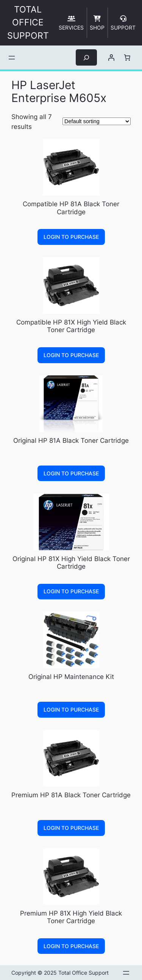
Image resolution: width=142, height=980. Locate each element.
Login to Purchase (71, 237)
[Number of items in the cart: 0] (127, 58)
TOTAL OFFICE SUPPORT (28, 23)
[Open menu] (12, 58)
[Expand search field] (86, 57)
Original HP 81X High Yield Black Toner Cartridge (71, 563)
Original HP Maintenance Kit (71, 677)
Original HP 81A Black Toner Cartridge (71, 441)
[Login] (111, 58)
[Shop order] (97, 121)
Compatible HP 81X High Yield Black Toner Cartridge (71, 326)
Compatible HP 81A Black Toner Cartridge (71, 208)
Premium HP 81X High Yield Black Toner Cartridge (71, 917)
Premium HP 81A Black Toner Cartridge (71, 795)
